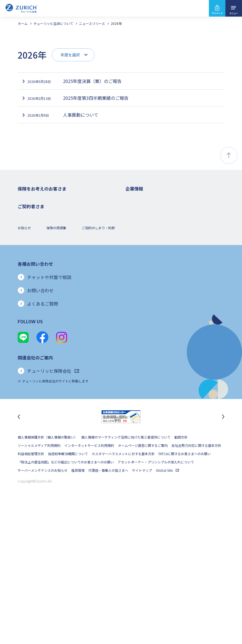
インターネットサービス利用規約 (89, 584)
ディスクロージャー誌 (142, 233)
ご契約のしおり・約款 (98, 366)
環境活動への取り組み (142, 316)
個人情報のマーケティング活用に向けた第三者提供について (126, 575)
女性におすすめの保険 (34, 258)
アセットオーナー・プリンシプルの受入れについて (156, 600)
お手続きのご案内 (31, 328)
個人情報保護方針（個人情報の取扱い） (48, 575)
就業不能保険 (28, 241)
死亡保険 (24, 208)
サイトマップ (142, 608)
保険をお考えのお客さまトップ (41, 200)
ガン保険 (24, 216)
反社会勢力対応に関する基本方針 (196, 584)
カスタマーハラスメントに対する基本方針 (123, 592)
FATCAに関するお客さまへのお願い (185, 592)
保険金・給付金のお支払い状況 (149, 282)
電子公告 (132, 241)
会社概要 (132, 208)
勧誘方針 (181, 575)
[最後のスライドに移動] (19, 555)
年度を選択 (70, 55)
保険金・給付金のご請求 (36, 320)
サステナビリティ (139, 291)
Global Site (167, 608)
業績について (135, 224)
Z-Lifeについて (29, 344)
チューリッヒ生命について (53, 23)
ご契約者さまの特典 (33, 282)
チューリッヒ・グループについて (150, 258)
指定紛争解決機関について (68, 592)
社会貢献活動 (135, 307)
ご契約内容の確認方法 (34, 336)
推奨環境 (78, 608)
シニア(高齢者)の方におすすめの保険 (45, 266)
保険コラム (26, 274)
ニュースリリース (92, 23)
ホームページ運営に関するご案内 (143, 584)
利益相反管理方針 (31, 592)
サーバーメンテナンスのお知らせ (43, 608)
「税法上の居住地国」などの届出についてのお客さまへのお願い (66, 600)
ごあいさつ (134, 216)
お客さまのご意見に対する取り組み (152, 274)
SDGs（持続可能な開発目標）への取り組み (158, 299)
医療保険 (24, 224)
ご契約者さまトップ (33, 311)
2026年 (116, 23)
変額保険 (24, 249)
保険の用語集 (56, 366)
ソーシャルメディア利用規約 (39, 584)
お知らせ (24, 366)
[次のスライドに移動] (223, 555)
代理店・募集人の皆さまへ (108, 608)
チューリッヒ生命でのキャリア (149, 324)
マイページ (217, 13)
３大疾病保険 (28, 233)
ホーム (23, 23)
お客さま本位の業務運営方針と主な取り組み (159, 266)
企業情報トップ (137, 200)
